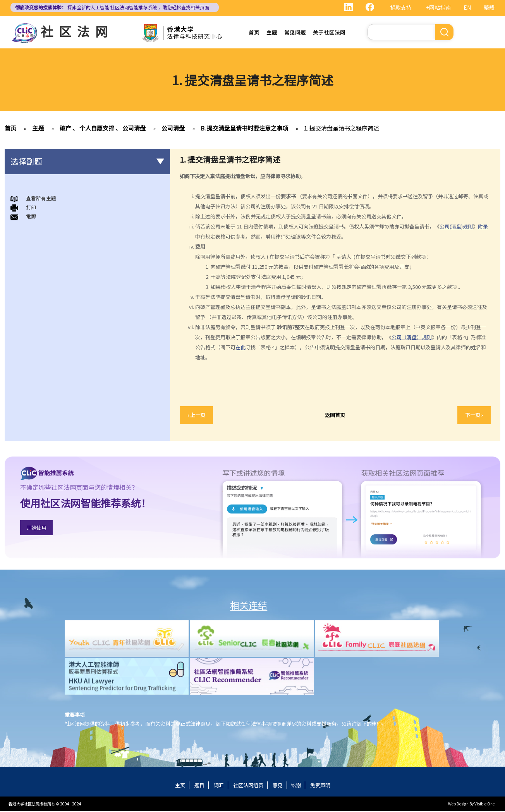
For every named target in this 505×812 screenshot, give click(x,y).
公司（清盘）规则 (412, 337)
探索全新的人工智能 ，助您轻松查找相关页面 (112, 7)
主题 (272, 33)
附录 (483, 227)
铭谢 (296, 786)
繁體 (489, 7)
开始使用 (36, 528)
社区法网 (77, 31)
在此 (240, 348)
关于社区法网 (329, 33)
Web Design (458, 804)
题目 (199, 786)
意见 (278, 786)
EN (467, 7)
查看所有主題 (41, 199)
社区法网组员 (248, 786)
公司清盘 (173, 129)
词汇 (219, 786)
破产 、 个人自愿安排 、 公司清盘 (103, 129)
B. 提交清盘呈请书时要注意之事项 (244, 129)
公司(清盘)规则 (456, 227)
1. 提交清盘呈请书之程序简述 (342, 129)
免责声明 (320, 786)
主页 (180, 786)
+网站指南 (438, 7)
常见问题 (295, 33)
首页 (254, 33)
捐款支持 (401, 7)
